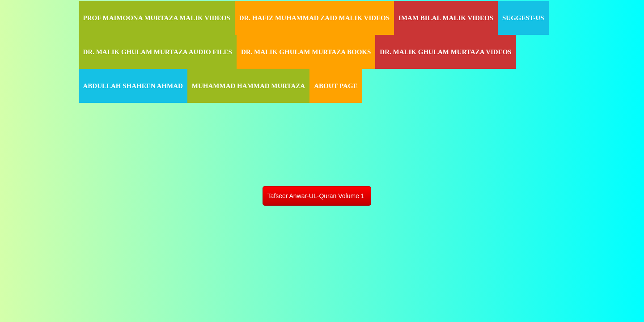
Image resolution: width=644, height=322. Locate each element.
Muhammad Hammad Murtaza (248, 86)
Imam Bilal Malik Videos (446, 18)
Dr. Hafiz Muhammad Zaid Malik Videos (314, 18)
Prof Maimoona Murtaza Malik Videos (157, 18)
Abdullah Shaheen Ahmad (133, 86)
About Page (336, 86)
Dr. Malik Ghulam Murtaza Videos (445, 52)
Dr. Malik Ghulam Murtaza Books (306, 52)
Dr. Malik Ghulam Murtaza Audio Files (158, 52)
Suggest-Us (523, 18)
